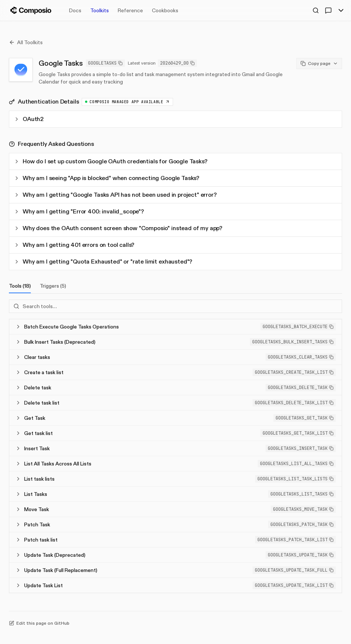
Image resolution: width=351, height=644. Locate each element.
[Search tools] (175, 306)
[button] (298, 327)
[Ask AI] (328, 10)
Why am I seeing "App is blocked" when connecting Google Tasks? (107, 178)
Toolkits (100, 10)
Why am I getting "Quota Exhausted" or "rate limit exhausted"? (103, 261)
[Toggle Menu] (341, 10)
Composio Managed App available (127, 102)
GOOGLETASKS (105, 63)
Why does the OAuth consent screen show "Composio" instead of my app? (118, 228)
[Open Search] (316, 10)
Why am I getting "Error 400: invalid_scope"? (79, 211)
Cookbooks (165, 10)
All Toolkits (26, 42)
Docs (75, 10)
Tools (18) (20, 288)
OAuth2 (29, 119)
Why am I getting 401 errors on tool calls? (74, 245)
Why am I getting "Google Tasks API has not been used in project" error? (115, 195)
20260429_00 (177, 63)
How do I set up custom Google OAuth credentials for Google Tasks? (111, 161)
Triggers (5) (53, 286)
